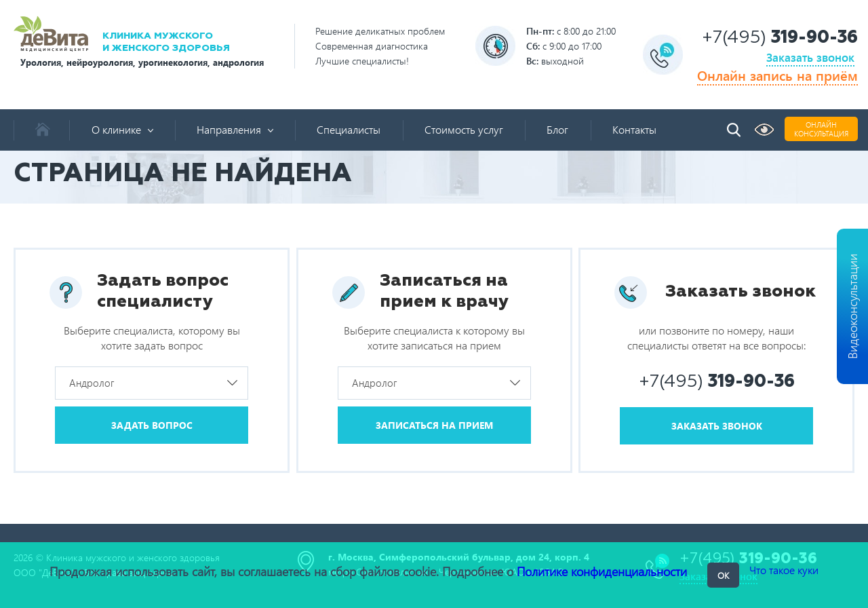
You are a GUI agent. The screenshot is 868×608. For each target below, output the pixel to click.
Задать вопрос (152, 425)
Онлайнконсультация (821, 129)
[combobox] (152, 383)
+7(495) (780, 38)
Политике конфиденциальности (602, 571)
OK (723, 575)
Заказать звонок (810, 57)
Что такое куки (784, 570)
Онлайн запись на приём (777, 75)
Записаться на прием (434, 425)
